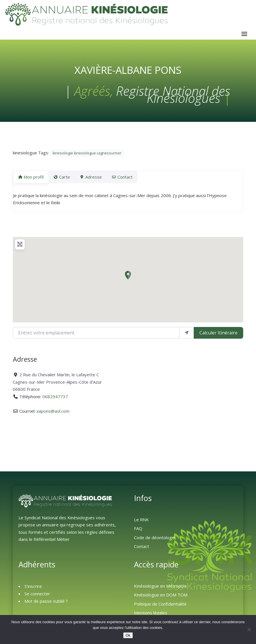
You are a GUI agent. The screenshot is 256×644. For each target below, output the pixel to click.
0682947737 (55, 399)
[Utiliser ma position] (187, 336)
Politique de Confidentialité (160, 607)
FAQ (138, 531)
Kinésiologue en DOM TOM (161, 598)
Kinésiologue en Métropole (160, 589)
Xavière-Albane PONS (128, 73)
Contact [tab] (132, 180)
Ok (128, 635)
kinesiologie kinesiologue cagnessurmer (87, 156)
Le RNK (141, 522)
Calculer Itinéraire (218, 336)
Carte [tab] (65, 180)
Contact (142, 549)
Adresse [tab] (98, 180)
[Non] (249, 629)
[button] (128, 278)
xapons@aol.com (53, 414)
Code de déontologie (155, 540)
